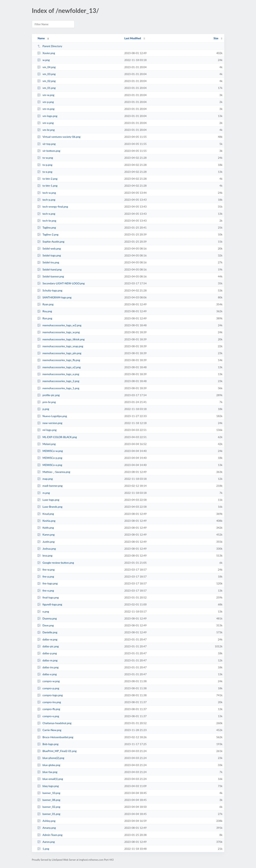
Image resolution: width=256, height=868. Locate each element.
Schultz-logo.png (50, 290)
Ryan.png (45, 304)
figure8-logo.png (50, 604)
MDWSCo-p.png (50, 458)
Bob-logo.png (48, 744)
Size (216, 38)
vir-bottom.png (49, 151)
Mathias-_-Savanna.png (54, 472)
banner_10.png (49, 793)
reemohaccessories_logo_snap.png (60, 346)
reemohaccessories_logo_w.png (59, 332)
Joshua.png (47, 549)
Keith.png (46, 528)
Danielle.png (47, 632)
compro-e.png (48, 716)
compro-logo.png (50, 695)
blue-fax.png (47, 772)
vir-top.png (46, 144)
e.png (43, 611)
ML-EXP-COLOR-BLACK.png (57, 437)
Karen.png (46, 535)
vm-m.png (46, 109)
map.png (45, 479)
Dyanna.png (47, 618)
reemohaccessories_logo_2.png (58, 381)
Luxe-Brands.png (50, 507)
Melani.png (47, 444)
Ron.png (45, 318)
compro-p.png (48, 688)
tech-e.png (46, 214)
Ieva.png (45, 555)
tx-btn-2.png (47, 179)
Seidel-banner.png (51, 276)
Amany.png (47, 828)
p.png (43, 409)
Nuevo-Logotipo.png (52, 416)
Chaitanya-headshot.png (54, 723)
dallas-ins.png (48, 667)
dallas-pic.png (48, 646)
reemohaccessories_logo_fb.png (59, 360)
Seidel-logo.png (49, 255)
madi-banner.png (50, 486)
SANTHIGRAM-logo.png (54, 297)
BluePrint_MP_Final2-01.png (57, 751)
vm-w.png (46, 95)
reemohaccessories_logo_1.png (58, 388)
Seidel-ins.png (48, 262)
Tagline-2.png (48, 234)
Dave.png (46, 625)
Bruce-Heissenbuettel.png (55, 737)
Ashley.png (46, 821)
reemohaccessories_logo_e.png (58, 374)
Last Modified (133, 38)
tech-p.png (46, 200)
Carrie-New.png (49, 730)
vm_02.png (46, 81)
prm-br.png (47, 402)
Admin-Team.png (50, 835)
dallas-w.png (47, 639)
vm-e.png (45, 123)
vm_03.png (46, 74)
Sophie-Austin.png (51, 242)
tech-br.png (47, 221)
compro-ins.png (49, 702)
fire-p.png (46, 576)
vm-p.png (46, 102)
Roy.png (45, 311)
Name (41, 38)
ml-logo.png (47, 430)
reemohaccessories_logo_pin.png (59, 353)
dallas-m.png (47, 660)
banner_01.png (49, 814)
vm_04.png (46, 67)
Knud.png (46, 514)
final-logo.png (48, 597)
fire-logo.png (48, 583)
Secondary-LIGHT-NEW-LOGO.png (61, 283)
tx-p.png (45, 165)
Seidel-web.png (49, 248)
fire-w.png (46, 570)
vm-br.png (46, 130)
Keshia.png (46, 521)
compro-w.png (49, 681)
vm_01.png (46, 88)
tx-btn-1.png (47, 186)
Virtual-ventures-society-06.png (59, 137)
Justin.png (46, 542)
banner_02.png (49, 807)
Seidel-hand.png (50, 269)
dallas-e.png (47, 674)
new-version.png (50, 423)
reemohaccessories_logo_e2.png (59, 367)
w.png (44, 60)
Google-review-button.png (56, 563)
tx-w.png (45, 158)
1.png (43, 849)
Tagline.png (47, 227)
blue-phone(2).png (51, 758)
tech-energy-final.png (53, 207)
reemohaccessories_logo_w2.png (59, 325)
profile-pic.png (48, 395)
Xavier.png (46, 53)
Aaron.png (46, 842)
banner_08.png (49, 800)
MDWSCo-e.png (50, 465)
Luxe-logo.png (48, 500)
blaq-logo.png (48, 786)
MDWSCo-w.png (50, 451)
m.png (44, 493)
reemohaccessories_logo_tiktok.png (61, 339)
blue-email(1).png (50, 779)
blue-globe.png (49, 765)
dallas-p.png (47, 653)
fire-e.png (46, 590)
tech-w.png (47, 193)
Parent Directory (50, 46)
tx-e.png (45, 172)
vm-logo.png (47, 116)
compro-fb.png (49, 709)
